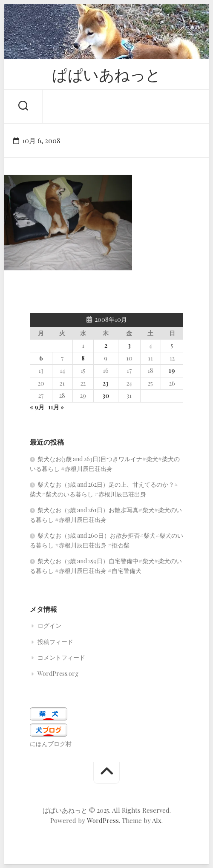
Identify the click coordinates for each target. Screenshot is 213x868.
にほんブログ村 (51, 744)
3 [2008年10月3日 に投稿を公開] (129, 345)
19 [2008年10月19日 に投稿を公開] (172, 370)
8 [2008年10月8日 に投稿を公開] (83, 358)
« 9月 (37, 407)
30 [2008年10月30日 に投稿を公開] (106, 396)
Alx (157, 820)
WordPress (103, 820)
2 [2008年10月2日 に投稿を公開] (106, 345)
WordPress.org (58, 674)
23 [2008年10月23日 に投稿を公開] (106, 383)
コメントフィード (61, 657)
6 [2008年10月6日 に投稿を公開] (41, 358)
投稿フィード (55, 642)
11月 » (56, 407)
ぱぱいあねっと (106, 74)
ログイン (49, 625)
